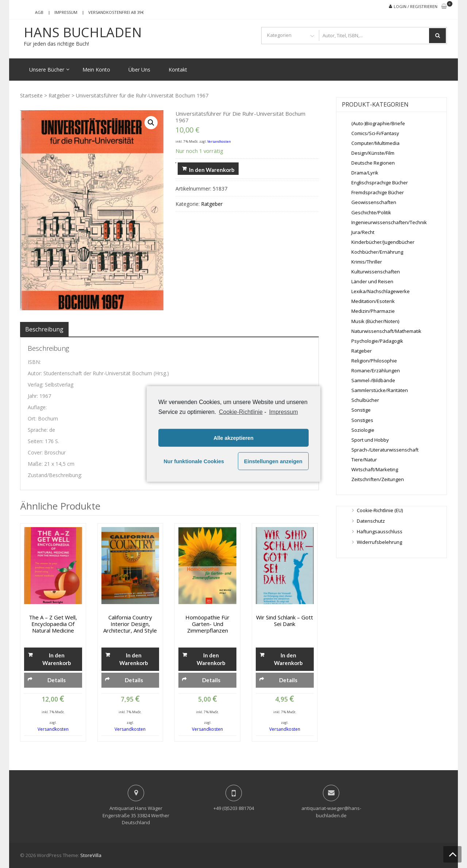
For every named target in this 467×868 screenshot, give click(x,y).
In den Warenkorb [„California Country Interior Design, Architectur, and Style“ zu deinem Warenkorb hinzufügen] (134, 659)
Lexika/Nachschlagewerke (381, 291)
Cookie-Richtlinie (241, 412)
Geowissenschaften (374, 202)
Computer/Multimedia (375, 143)
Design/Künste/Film (373, 153)
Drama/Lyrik (365, 173)
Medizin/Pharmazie (373, 311)
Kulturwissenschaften (376, 272)
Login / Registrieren (416, 6)
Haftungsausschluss (380, 531)
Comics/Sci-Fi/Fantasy (375, 133)
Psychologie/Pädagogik (377, 341)
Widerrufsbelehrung (379, 542)
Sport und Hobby (370, 440)
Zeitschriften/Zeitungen (378, 479)
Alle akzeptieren (233, 438)
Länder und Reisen (372, 281)
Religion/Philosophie (374, 361)
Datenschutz (371, 521)
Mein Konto (96, 70)
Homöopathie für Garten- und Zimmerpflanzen (207, 624)
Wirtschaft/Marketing (375, 469)
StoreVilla (91, 855)
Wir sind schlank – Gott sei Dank (285, 621)
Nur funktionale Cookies (194, 461)
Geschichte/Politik (371, 212)
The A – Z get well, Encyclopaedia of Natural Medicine (53, 624)
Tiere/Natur (364, 460)
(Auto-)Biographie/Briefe (378, 123)
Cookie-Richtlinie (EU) (380, 510)
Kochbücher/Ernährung (377, 252)
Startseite (31, 95)
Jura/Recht (363, 232)
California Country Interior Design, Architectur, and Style (130, 624)
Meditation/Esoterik (373, 301)
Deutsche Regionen (373, 163)
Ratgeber (59, 95)
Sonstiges (362, 420)
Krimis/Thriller (367, 262)
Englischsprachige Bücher (380, 183)
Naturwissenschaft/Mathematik (386, 331)
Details (57, 680)
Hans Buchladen (83, 32)
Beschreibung (44, 329)
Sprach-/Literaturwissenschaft (385, 450)
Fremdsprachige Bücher (378, 192)
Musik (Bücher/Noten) (375, 321)
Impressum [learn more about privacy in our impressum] (283, 412)
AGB (39, 12)
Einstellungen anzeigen (273, 461)
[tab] (44, 329)
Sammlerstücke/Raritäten (380, 390)
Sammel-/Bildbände (373, 380)
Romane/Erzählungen (376, 370)
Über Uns (139, 70)
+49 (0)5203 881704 (234, 808)
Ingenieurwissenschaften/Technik (389, 222)
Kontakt (178, 70)
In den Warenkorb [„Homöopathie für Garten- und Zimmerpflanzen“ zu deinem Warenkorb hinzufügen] (211, 659)
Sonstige (361, 410)
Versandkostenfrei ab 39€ (116, 12)
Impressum (66, 12)
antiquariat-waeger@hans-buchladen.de (331, 812)
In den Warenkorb (212, 170)
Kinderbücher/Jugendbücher (383, 242)
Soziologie (363, 430)
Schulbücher (365, 400)
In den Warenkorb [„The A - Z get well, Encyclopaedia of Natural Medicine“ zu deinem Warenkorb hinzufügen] (57, 659)
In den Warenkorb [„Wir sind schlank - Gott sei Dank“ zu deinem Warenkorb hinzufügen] (288, 659)
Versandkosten (219, 141)
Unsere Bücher (47, 70)
